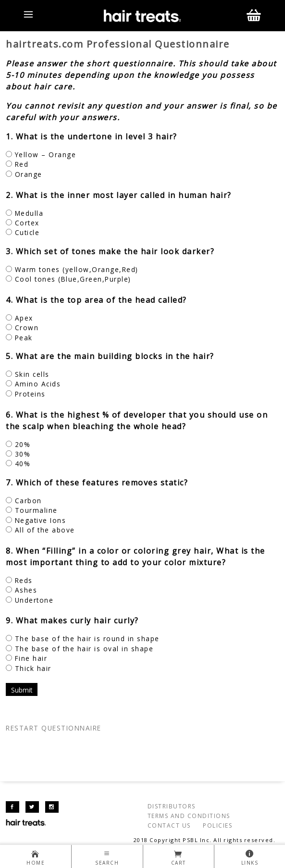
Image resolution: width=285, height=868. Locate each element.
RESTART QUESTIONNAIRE (54, 728)
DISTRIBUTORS (172, 806)
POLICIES (217, 825)
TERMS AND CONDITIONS (189, 816)
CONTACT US (169, 825)
